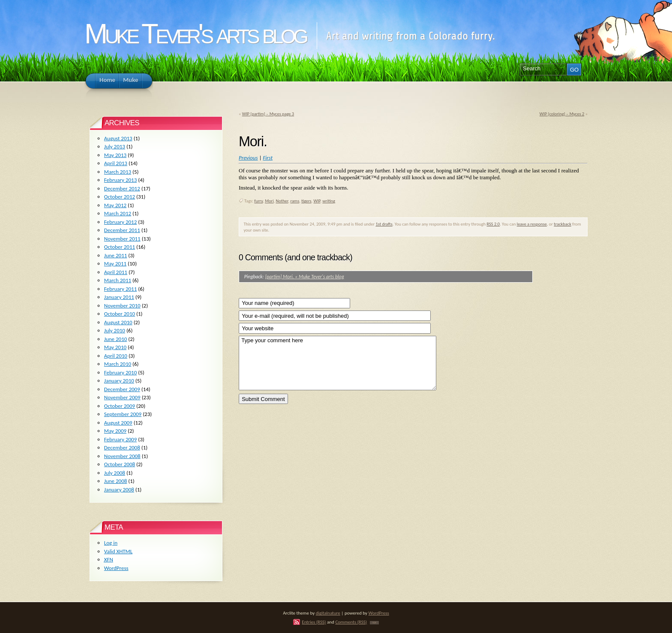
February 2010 (120, 372)
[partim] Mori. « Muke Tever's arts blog (304, 277)
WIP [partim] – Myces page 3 (268, 114)
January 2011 (119, 297)
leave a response (532, 224)
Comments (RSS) (351, 622)
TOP (374, 623)
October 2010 (120, 314)
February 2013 (120, 180)
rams (295, 201)
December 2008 (122, 448)
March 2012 (118, 213)
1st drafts (384, 224)
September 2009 (123, 414)
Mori (269, 201)
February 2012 (120, 222)
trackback (562, 224)
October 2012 (120, 197)
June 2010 (116, 339)
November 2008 (122, 456)
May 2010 (115, 347)
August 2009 (118, 423)
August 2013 (118, 138)
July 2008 (115, 473)
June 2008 (116, 481)
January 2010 (119, 381)
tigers (306, 201)
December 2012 (122, 188)
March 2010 (118, 364)
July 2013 (115, 146)
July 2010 (115, 330)
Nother (282, 201)
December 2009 (122, 389)
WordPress (116, 568)
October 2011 (120, 247)
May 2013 (115, 155)
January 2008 (119, 490)
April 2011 (116, 272)
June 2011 (116, 255)
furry (258, 201)
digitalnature (328, 613)
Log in (111, 543)
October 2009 (120, 406)
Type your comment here (337, 363)
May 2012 (115, 205)
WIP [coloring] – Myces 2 (562, 114)
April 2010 (116, 356)
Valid (118, 551)
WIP (317, 201)
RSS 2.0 (493, 224)
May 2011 (115, 264)
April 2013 (116, 163)
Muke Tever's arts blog (195, 34)
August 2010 (118, 322)
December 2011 (122, 230)
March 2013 (118, 172)
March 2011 (118, 280)
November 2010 (122, 306)
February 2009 (120, 439)
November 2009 (122, 397)
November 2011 (122, 239)
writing (329, 201)
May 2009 (115, 431)
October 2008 (120, 464)
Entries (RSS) (314, 622)
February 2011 (120, 289)
